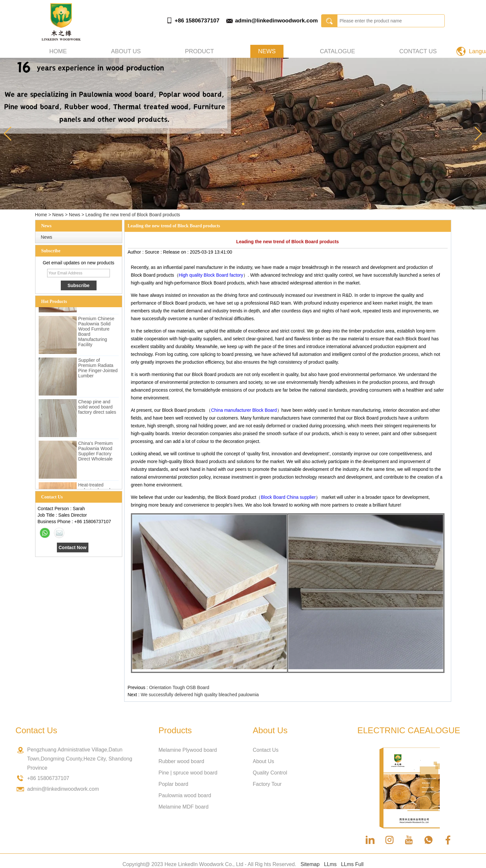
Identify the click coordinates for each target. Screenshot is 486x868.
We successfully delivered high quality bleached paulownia (200, 695)
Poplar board (174, 784)
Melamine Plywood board (188, 750)
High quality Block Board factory (211, 275)
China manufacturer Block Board (244, 410)
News (267, 51)
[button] (243, 204)
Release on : (176, 252)
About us (126, 51)
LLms (330, 864)
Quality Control (270, 773)
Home (58, 51)
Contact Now (72, 547)
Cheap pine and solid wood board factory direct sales (97, 408)
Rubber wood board (182, 761)
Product (199, 51)
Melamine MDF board (184, 807)
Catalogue (337, 51)
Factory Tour (267, 784)
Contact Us (418, 51)
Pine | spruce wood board (188, 773)
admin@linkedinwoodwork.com (276, 21)
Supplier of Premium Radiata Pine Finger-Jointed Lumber (98, 369)
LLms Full (352, 864)
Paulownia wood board (185, 795)
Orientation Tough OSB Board (179, 687)
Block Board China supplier (288, 497)
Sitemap (310, 864)
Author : (136, 252)
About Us (264, 761)
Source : (154, 252)
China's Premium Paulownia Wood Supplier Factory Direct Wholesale (96, 452)
